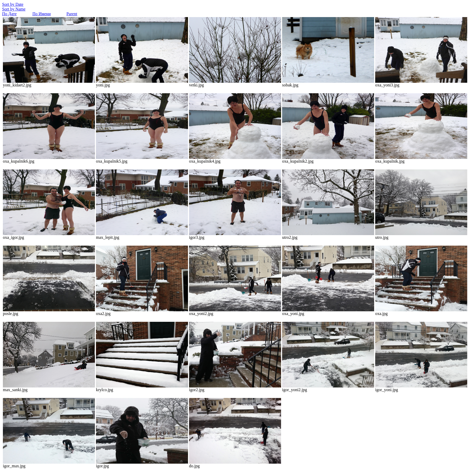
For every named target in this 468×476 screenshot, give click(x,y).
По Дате (9, 14)
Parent (72, 14)
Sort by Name (14, 9)
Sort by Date (13, 4)
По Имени (41, 14)
